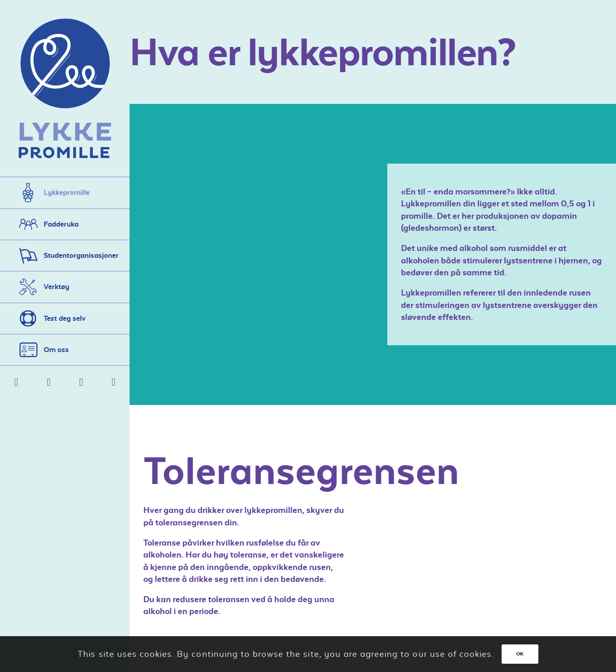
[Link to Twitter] (81, 382)
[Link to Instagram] (114, 382)
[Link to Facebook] (16, 382)
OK (520, 654)
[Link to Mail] (49, 382)
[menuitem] (65, 193)
